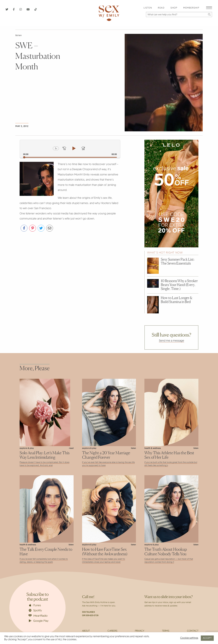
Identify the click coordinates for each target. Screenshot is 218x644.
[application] (70, 149)
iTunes (35, 605)
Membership (191, 8)
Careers (112, 631)
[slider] (70, 157)
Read (161, 8)
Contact (193, 631)
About (86, 631)
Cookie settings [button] (189, 638)
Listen (148, 8)
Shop (174, 8)
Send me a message (172, 341)
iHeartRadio (38, 616)
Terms (166, 631)
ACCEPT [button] (207, 638)
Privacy (140, 631)
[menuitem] (148, 8)
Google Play (39, 621)
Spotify (35, 610)
